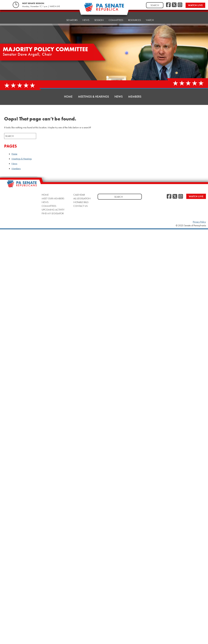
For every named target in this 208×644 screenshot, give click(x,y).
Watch (150, 14)
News (86, 17)
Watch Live (196, 5)
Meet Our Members (53, 198)
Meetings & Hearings (93, 97)
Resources (135, 15)
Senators (72, 18)
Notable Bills (81, 202)
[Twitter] (174, 5)
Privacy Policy (199, 222)
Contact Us (80, 206)
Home (58, 18)
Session (99, 16)
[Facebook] (168, 5)
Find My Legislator (53, 213)
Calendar (79, 195)
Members (135, 97)
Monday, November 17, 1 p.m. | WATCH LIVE (41, 6)
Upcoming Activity (53, 210)
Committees (116, 16)
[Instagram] (180, 5)
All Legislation (82, 198)
